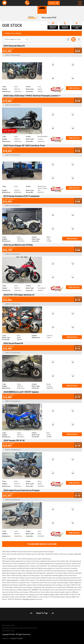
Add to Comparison (13, 55)
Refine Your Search (13, 33)
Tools (54, 3)
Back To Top (42, 613)
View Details (74, 88)
